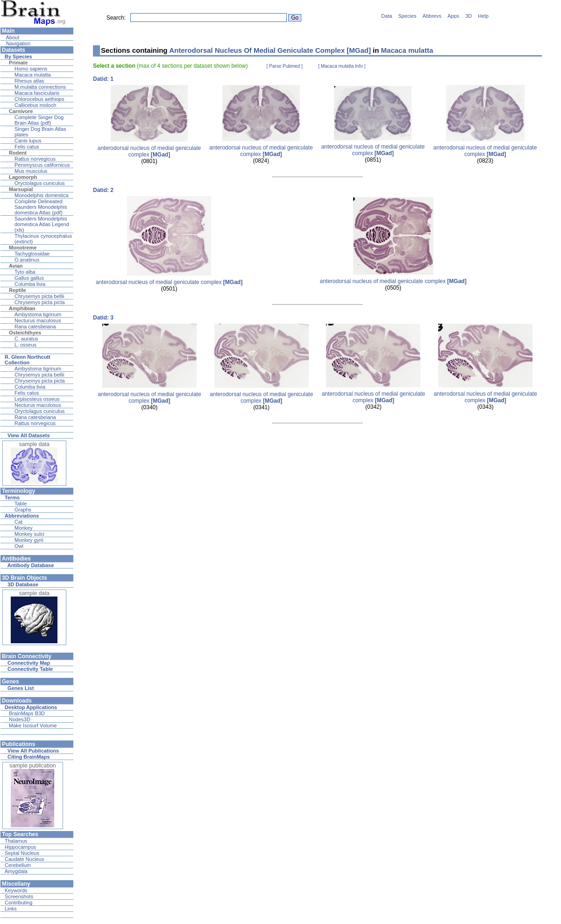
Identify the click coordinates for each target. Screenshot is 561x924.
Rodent (18, 153)
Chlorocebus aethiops (39, 99)
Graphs (23, 510)
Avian (16, 266)
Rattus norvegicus (35, 159)
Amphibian (22, 308)
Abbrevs (432, 16)
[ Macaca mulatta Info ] (342, 66)
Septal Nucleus (22, 853)
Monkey (24, 528)
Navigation (18, 43)
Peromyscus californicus (42, 165)
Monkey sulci (29, 534)
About (12, 37)
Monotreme (23, 248)
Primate (18, 63)
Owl (19, 546)
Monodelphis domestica (42, 195)
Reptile (18, 290)
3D (469, 16)
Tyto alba (25, 272)
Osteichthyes (25, 333)
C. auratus (26, 339)
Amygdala (16, 871)
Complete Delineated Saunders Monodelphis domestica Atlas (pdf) (41, 207)
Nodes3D (20, 719)
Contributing (18, 903)
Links (11, 909)
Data (387, 16)
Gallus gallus (29, 278)
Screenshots (19, 896)
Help (483, 16)
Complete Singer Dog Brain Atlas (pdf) (39, 120)
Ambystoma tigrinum (38, 314)
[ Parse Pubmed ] (285, 66)
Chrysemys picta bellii (39, 296)
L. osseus (25, 345)
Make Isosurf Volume (33, 725)
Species (407, 16)
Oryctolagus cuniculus (40, 183)
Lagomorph (23, 177)
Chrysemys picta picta (40, 302)
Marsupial (21, 189)
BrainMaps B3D (27, 713)
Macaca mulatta (33, 75)
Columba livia (30, 284)
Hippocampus (20, 847)
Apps (453, 16)
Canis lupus (28, 141)
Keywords (16, 890)
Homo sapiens (31, 69)
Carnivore (21, 111)
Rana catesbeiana (35, 327)
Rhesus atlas (29, 81)
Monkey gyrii (29, 540)
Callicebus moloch (35, 105)
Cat (18, 522)
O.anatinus (27, 260)
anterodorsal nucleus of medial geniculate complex (149, 151)
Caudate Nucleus (24, 859)
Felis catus (27, 147)
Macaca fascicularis (37, 93)
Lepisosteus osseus (37, 399)
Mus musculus (31, 171)
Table (21, 504)
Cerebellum (18, 865)
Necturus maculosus (38, 320)
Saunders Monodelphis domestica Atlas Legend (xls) (42, 224)
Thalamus (16, 841)
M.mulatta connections (40, 87)
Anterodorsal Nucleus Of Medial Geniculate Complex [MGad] (270, 50)
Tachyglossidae (32, 254)
